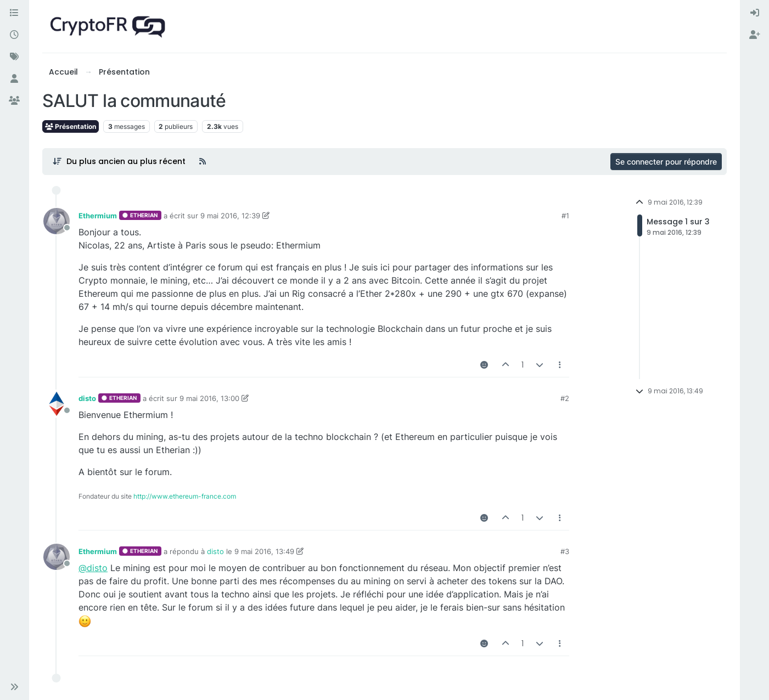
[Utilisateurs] (14, 79)
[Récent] (14, 35)
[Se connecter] (755, 13)
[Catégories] (14, 13)
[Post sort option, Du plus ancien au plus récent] (119, 161)
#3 (565, 551)
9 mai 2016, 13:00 (209, 398)
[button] (14, 687)
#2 (565, 398)
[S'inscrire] (755, 35)
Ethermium (98, 216)
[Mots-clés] (14, 57)
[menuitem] (755, 13)
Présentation (71, 126)
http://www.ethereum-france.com (185, 496)
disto (87, 398)
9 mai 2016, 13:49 (264, 551)
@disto (93, 568)
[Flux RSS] (203, 161)
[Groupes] (14, 101)
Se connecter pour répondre (666, 162)
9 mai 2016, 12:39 (230, 216)
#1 (565, 216)
